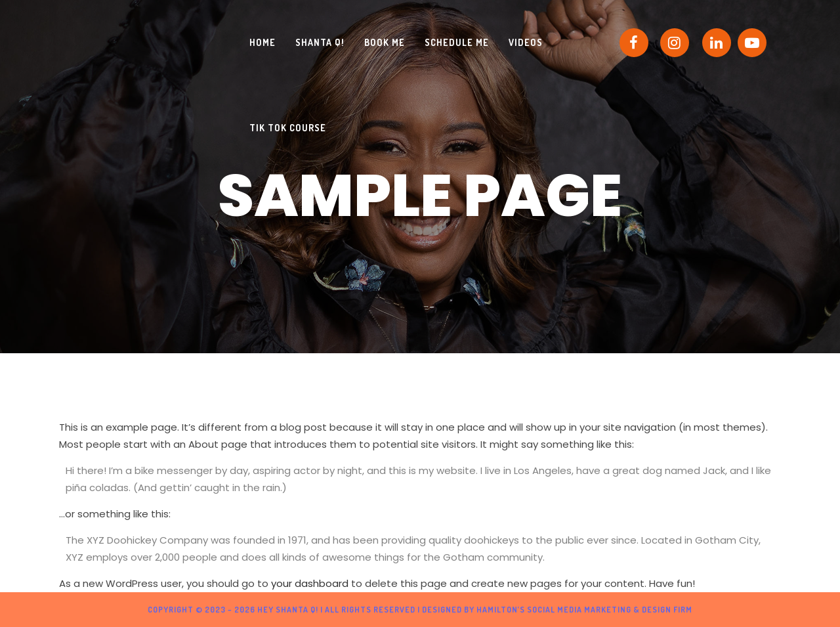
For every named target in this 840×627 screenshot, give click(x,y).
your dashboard (310, 583)
